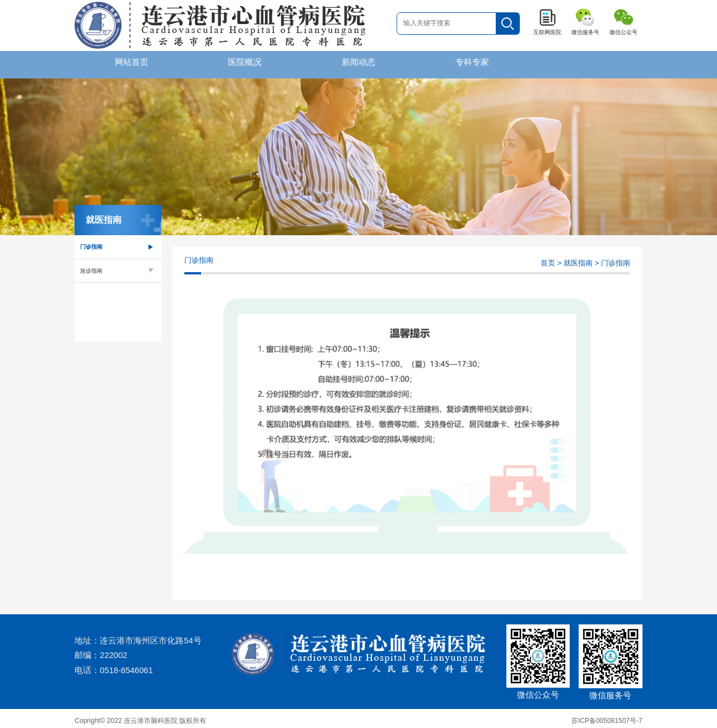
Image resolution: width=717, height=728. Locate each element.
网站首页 (132, 62)
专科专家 (472, 62)
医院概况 (245, 62)
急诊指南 (91, 265)
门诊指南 (91, 242)
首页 (548, 258)
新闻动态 (358, 62)
